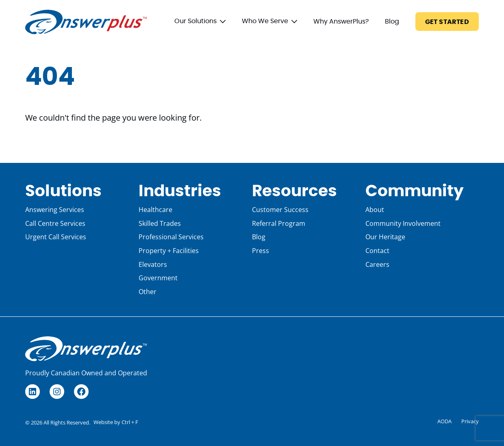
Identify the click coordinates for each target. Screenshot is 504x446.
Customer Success (280, 210)
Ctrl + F (130, 422)
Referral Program (279, 223)
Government (158, 278)
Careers (377, 264)
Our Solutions (196, 21)
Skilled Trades (160, 223)
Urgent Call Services (56, 237)
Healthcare (155, 210)
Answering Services (55, 210)
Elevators (153, 264)
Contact (377, 251)
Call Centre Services (55, 223)
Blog (392, 22)
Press (261, 251)
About (375, 210)
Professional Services (171, 237)
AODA (444, 421)
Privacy (470, 421)
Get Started (447, 22)
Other (148, 292)
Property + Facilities (169, 251)
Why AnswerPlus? (341, 22)
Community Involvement (403, 223)
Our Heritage (385, 237)
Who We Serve (265, 21)
